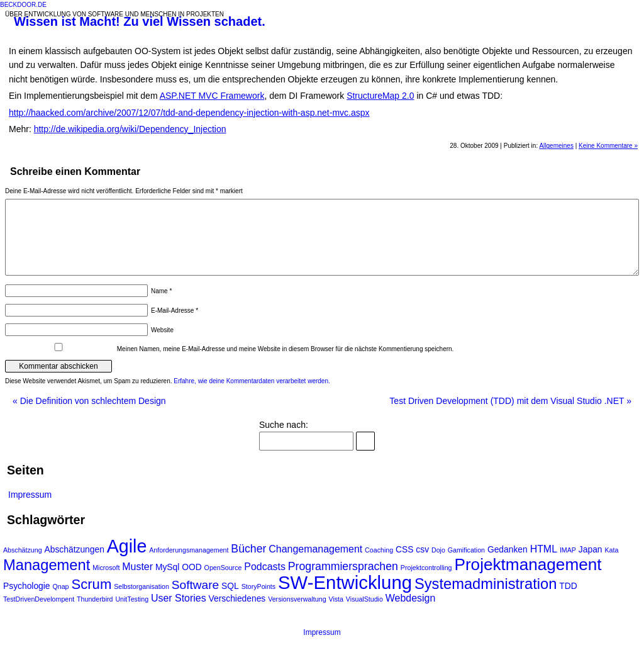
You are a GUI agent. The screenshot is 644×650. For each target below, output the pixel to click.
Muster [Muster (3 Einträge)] (137, 567)
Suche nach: (284, 425)
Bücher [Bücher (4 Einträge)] (248, 549)
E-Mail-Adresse (175, 311)
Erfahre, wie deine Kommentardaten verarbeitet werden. (252, 381)
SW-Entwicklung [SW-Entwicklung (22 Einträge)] (345, 582)
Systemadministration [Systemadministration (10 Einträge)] (486, 584)
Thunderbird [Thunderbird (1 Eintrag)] (95, 599)
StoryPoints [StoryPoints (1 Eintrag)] (259, 586)
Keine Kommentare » (608, 146)
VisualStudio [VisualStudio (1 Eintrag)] (364, 599)
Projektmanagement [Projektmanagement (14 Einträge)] (528, 564)
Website (162, 330)
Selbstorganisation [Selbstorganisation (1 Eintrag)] (142, 586)
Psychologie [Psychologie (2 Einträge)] (27, 586)
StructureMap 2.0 (380, 96)
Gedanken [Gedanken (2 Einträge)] (508, 549)
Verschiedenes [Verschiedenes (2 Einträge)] (237, 598)
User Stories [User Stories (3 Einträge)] (179, 598)
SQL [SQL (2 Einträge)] (230, 586)
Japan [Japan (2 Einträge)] (591, 549)
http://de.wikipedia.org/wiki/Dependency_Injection (130, 129)
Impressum (30, 495)
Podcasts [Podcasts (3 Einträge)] (265, 567)
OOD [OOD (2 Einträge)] (192, 567)
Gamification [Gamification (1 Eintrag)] (466, 550)
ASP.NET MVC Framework (212, 96)
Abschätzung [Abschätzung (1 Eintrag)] (23, 550)
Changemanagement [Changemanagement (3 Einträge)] (315, 549)
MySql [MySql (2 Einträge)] (167, 567)
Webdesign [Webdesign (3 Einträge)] (410, 598)
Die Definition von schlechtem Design (89, 401)
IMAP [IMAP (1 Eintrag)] (568, 550)
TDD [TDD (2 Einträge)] (568, 586)
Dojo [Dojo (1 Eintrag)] (438, 550)
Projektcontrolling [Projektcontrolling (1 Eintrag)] (426, 568)
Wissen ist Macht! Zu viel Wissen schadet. (140, 21)
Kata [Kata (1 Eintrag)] (611, 550)
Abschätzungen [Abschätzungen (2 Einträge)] (75, 549)
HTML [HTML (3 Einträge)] (544, 549)
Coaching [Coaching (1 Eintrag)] (379, 550)
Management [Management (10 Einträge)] (47, 565)
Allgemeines (556, 146)
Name (161, 291)
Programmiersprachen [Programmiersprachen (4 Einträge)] (343, 566)
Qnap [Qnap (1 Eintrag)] (60, 586)
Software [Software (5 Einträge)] (195, 585)
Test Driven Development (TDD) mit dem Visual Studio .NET (510, 401)
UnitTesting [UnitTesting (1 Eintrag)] (132, 599)
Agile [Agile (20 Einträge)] (127, 546)
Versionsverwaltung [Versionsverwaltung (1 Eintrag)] (297, 599)
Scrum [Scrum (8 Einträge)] (91, 584)
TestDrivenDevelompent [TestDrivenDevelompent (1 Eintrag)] (39, 599)
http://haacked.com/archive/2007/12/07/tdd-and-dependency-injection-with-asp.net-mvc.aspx (189, 113)
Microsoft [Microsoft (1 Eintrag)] (106, 568)
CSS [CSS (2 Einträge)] (404, 549)
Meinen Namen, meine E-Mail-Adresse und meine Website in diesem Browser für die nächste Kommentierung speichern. (286, 349)
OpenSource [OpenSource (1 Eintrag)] (223, 568)
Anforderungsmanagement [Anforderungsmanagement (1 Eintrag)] (189, 550)
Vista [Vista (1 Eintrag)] (336, 599)
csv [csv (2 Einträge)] (422, 549)
